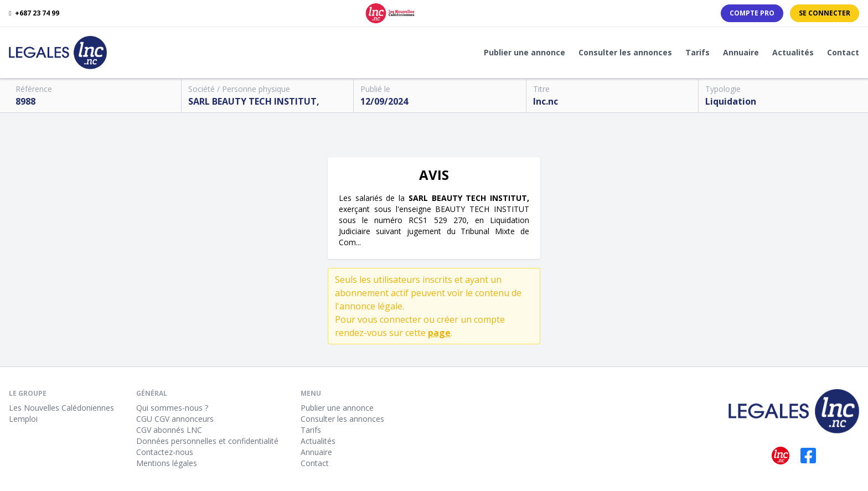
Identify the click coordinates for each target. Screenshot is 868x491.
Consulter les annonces (625, 52)
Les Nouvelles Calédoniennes (61, 408)
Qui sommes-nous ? (172, 408)
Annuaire (741, 52)
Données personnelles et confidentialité (207, 441)
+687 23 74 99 (34, 13)
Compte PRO (752, 13)
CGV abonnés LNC (169, 430)
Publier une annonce (525, 52)
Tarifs (697, 52)
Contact (843, 52)
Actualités (793, 52)
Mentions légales (167, 463)
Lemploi (23, 419)
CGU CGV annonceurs (175, 419)
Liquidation (731, 101)
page (439, 333)
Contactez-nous (165, 452)
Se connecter (825, 13)
